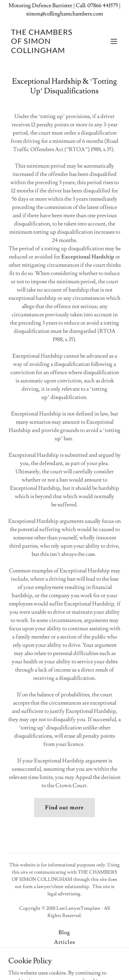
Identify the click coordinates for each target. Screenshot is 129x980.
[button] (114, 41)
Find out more (64, 808)
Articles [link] (64, 942)
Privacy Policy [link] (64, 961)
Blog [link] (64, 932)
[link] (48, 51)
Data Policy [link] (64, 952)
